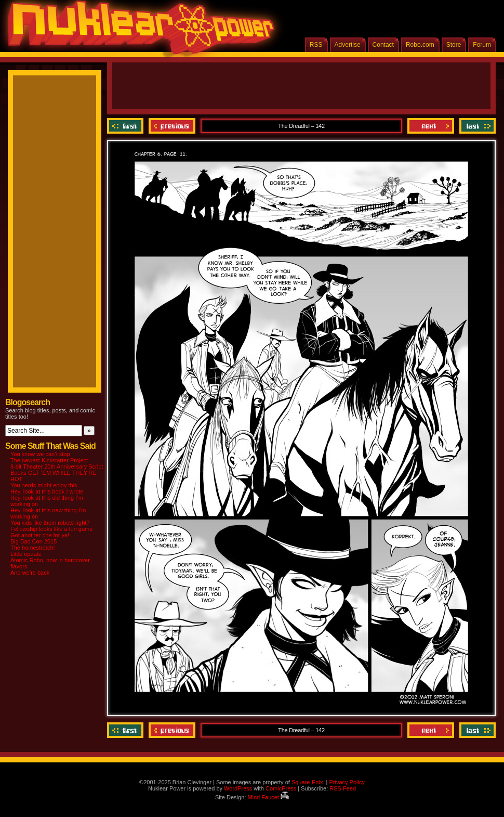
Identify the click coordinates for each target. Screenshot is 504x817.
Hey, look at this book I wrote (47, 491)
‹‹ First (127, 126)
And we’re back (30, 573)
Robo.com (420, 45)
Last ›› (476, 126)
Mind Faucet (268, 797)
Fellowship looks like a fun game (51, 529)
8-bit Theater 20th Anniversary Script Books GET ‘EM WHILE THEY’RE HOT (57, 473)
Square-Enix (307, 782)
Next (431, 126)
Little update (26, 554)
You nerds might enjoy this (44, 485)
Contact (383, 45)
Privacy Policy (347, 782)
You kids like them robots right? (50, 523)
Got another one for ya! (40, 535)
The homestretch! (33, 548)
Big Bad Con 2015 (34, 541)
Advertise (348, 45)
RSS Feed (343, 788)
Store (454, 45)
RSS (316, 45)
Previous (172, 126)
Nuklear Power (138, 31)
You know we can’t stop (40, 454)
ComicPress (281, 788)
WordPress (238, 788)
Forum (482, 45)
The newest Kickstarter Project (49, 460)
